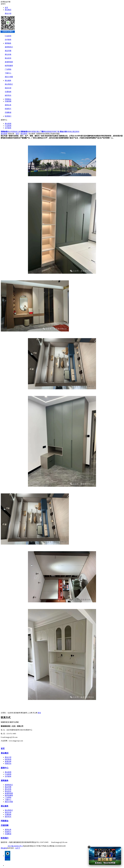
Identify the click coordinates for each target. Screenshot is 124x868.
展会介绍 (8, 13)
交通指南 (8, 92)
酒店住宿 (8, 88)
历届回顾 (8, 101)
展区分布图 (9, 77)
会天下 (18, 848)
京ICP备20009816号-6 (15, 846)
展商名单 (8, 105)
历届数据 (8, 112)
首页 (6, 8)
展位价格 (8, 54)
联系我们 (8, 116)
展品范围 (8, 51)
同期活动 (8, 764)
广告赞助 (8, 69)
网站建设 (4, 848)
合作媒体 (8, 40)
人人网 (30, 713)
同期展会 (8, 99)
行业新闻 (8, 36)
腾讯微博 (24, 713)
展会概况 (8, 10)
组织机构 (8, 759)
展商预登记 (9, 47)
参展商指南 (9, 62)
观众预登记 (9, 84)
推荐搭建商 (9, 66)
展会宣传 (8, 58)
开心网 (35, 713)
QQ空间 (10, 713)
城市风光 (8, 95)
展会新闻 (8, 124)
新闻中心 (5, 768)
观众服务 (8, 81)
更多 (39, 713)
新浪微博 (17, 713)
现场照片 (8, 109)
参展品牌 (8, 761)
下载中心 (8, 73)
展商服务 (8, 43)
